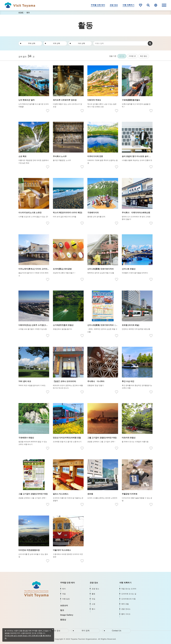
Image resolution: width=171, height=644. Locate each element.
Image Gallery (67, 615)
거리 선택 (81, 43)
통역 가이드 (126, 614)
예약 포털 (125, 604)
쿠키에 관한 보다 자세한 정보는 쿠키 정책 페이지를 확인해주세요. (28, 637)
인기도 (122, 56)
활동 (28, 12)
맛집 (93, 599)
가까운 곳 (132, 56)
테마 (64, 589)
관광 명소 (95, 589)
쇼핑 (93, 604)
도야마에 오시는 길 (129, 594)
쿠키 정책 (85, 631)
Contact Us (116, 631)
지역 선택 (56, 43)
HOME (21, 12)
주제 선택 (32, 43)
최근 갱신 (144, 56)
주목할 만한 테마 (98, 5)
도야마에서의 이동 (129, 599)
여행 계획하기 (128, 5)
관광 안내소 (126, 609)
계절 (64, 594)
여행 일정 (66, 599)
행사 (93, 609)
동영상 (63, 620)
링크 (62, 610)
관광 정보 (114, 5)
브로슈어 (64, 606)
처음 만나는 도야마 (129, 589)
